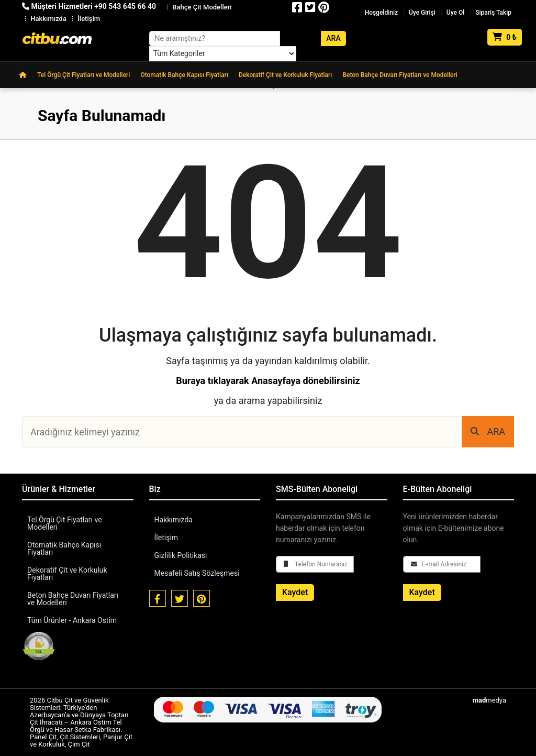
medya (489, 700)
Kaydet (295, 592)
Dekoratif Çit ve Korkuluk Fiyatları (285, 75)
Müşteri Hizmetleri (89, 6)
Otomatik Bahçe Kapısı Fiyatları (184, 75)
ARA (488, 431)
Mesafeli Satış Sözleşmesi (197, 573)
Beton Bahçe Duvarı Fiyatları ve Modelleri (400, 75)
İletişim (89, 19)
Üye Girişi (422, 13)
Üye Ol (455, 13)
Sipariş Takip (493, 13)
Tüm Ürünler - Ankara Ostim (72, 620)
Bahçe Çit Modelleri (202, 7)
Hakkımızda (48, 19)
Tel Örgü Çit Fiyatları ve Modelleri (83, 75)
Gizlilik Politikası (181, 555)
